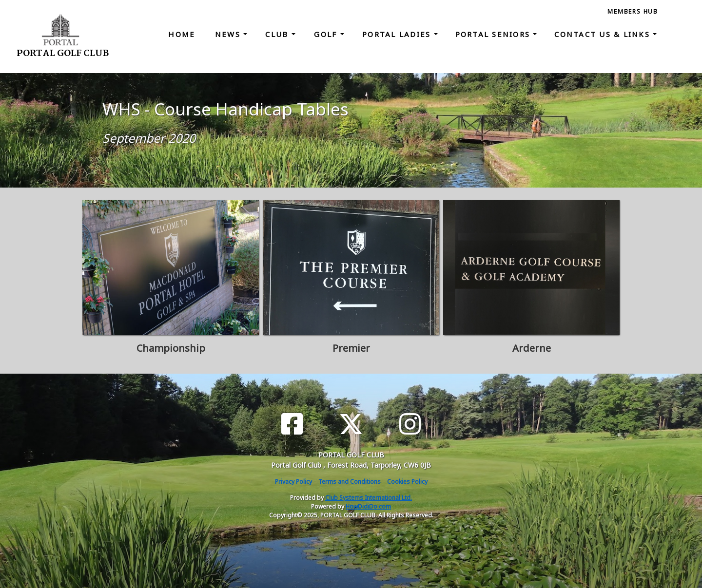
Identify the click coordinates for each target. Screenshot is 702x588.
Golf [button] (327, 34)
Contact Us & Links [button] (604, 34)
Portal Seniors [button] (494, 34)
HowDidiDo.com (368, 506)
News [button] (229, 34)
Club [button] (278, 34)
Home (182, 34)
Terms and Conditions (350, 482)
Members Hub (633, 11)
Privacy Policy (293, 482)
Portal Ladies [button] (398, 34)
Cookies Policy (407, 482)
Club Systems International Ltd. (369, 498)
